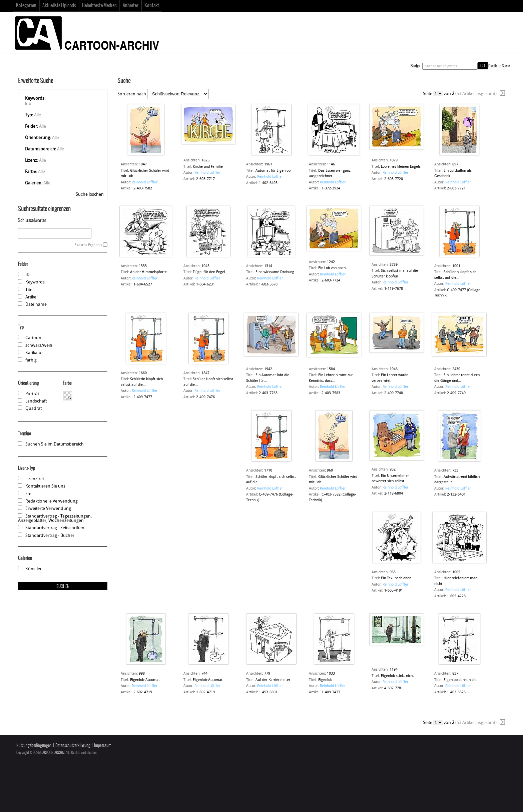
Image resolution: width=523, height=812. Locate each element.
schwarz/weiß (39, 346)
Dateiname (36, 305)
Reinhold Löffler (145, 183)
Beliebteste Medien (99, 6)
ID (28, 275)
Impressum (103, 745)
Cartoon (33, 338)
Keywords (35, 282)
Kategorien (26, 6)
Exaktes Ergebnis (88, 245)
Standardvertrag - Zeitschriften (55, 528)
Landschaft (36, 401)
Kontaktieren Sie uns (45, 486)
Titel (29, 290)
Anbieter (131, 6)
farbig (31, 360)
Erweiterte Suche (499, 66)
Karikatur (34, 353)
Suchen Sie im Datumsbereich (55, 444)
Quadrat (34, 409)
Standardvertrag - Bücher (50, 536)
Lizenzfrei (35, 479)
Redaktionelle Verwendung (52, 501)
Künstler (33, 569)
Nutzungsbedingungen (34, 745)
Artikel (31, 297)
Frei (29, 494)
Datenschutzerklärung (73, 745)
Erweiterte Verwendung (48, 509)
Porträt (32, 394)
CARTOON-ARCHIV (52, 753)
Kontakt (152, 6)
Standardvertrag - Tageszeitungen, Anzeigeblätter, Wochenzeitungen (55, 519)
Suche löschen (90, 195)
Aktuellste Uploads (59, 6)
